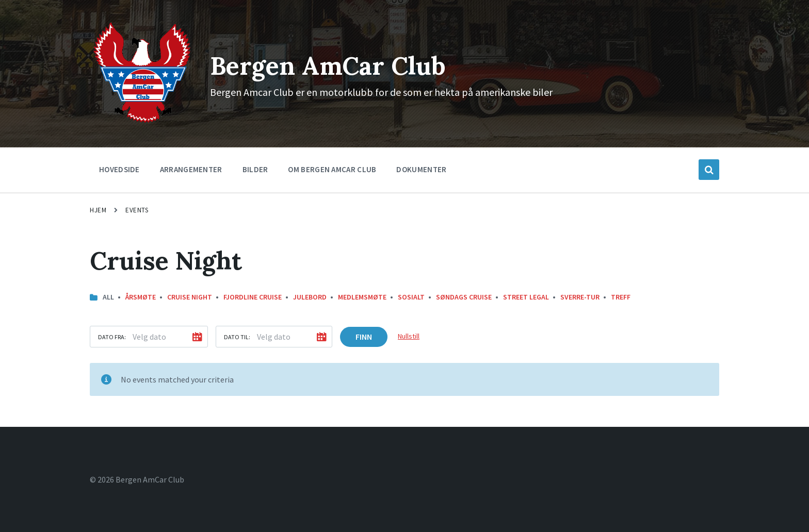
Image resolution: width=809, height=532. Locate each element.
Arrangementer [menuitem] (191, 169)
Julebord (310, 297)
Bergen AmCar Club (328, 66)
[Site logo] (142, 122)
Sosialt (411, 297)
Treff (621, 297)
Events (137, 210)
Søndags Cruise (464, 297)
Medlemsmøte (362, 297)
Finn (364, 337)
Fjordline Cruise (253, 297)
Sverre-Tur (580, 297)
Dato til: (237, 337)
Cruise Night (190, 297)
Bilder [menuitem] (255, 169)
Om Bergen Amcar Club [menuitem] (332, 169)
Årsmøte (141, 297)
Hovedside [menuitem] (119, 169)
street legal (526, 297)
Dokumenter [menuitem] (421, 169)
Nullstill (409, 336)
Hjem (98, 210)
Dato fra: (112, 337)
